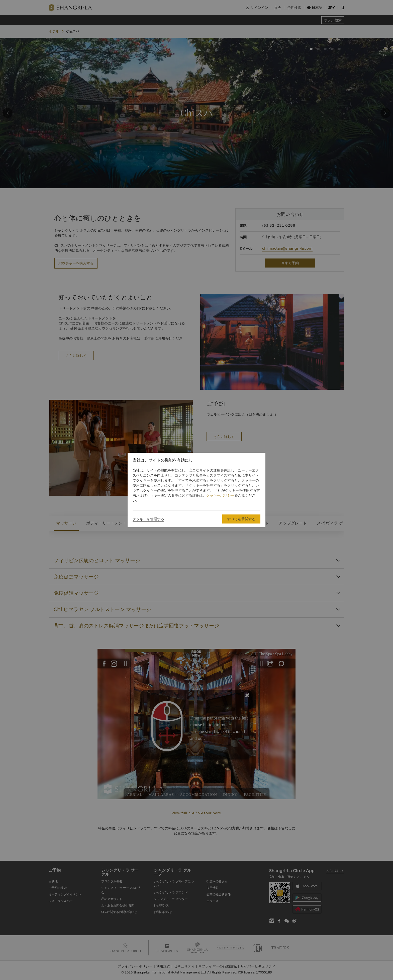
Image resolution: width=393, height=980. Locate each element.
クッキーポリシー (220, 495)
